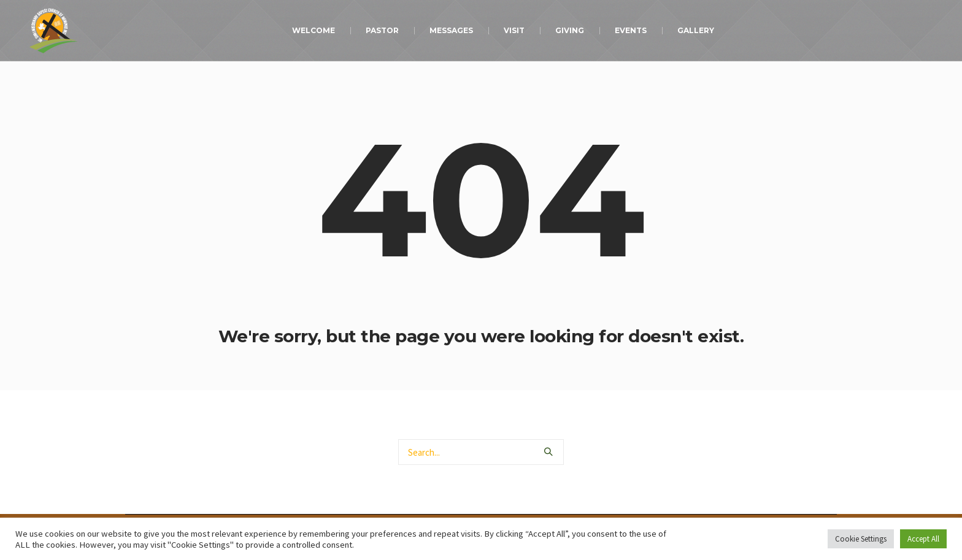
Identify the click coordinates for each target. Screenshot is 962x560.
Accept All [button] (923, 539)
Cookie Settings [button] (861, 539)
